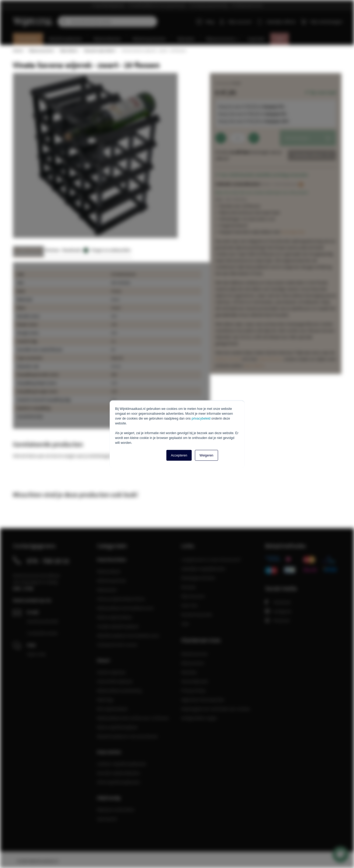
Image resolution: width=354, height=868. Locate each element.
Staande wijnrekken (99, 50)
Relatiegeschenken (198, 578)
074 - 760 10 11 (48, 561)
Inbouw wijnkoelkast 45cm (121, 599)
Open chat (36, 654)
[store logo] (33, 19)
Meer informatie (28, 250)
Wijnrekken (69, 50)
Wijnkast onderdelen (116, 810)
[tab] (28, 252)
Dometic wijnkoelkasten (119, 773)
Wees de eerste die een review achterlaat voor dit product (262, 192)
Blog (205, 22)
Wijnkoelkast (109, 571)
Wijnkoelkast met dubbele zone (125, 608)
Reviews (52, 250)
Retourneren (193, 663)
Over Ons (190, 605)
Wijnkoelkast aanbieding (119, 690)
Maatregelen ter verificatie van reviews (216, 709)
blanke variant (228, 359)
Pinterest (277, 620)
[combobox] (107, 22)
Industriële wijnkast (115, 681)
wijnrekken (254, 365)
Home (18, 50)
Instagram (278, 611)
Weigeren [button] (206, 455)
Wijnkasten (107, 590)
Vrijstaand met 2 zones (117, 645)
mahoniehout (270, 359)
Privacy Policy (193, 690)
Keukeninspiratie (197, 614)
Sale (185, 624)
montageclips (293, 232)
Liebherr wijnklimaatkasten (122, 764)
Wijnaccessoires (41, 50)
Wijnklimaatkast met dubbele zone (128, 635)
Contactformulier (43, 633)
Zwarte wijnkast (111, 672)
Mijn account (240, 22)
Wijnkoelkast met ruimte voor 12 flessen (133, 718)
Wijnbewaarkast (111, 580)
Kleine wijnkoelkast (114, 617)
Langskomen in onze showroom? (211, 559)
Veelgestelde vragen (199, 718)
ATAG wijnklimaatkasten (119, 782)
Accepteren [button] (179, 455)
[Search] (63, 22)
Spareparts (107, 819)
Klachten (189, 672)
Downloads (75, 250)
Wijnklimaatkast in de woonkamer (128, 736)
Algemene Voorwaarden (203, 700)
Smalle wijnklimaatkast (118, 626)
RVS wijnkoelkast (112, 709)
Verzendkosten (195, 681)
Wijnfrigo (105, 700)
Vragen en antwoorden (111, 250)
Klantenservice (194, 654)
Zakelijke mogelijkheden (203, 569)
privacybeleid (201, 418)
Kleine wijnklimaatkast (117, 727)
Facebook (278, 602)
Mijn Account (193, 596)
